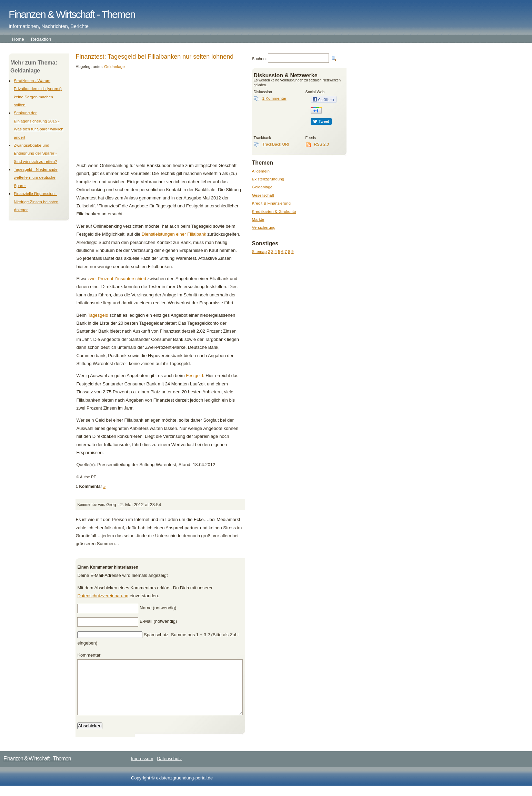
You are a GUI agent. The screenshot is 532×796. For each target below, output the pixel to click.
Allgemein (261, 171)
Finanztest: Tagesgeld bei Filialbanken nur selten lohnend (154, 57)
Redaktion (41, 39)
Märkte (258, 219)
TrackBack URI (276, 144)
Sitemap (259, 251)
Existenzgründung (268, 179)
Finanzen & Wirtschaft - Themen (72, 14)
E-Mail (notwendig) (158, 621)
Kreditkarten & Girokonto (274, 211)
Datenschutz (169, 769)
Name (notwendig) (158, 608)
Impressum (142, 769)
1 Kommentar (274, 98)
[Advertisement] (123, 118)
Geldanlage (262, 187)
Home (18, 39)
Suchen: (259, 58)
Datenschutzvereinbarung (103, 596)
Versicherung (264, 227)
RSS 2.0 (322, 144)
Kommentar (89, 655)
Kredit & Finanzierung (271, 203)
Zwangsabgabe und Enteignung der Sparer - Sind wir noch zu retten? (35, 153)
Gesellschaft (263, 195)
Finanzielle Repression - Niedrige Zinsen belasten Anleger (36, 202)
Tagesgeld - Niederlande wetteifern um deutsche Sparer (36, 177)
